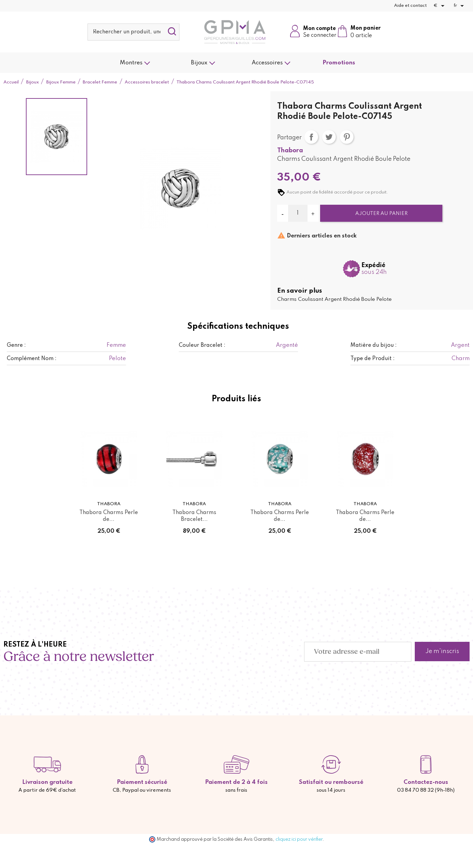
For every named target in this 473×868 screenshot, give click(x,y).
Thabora (290, 151)
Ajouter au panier (381, 214)
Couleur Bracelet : (202, 345)
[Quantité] (298, 213)
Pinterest (347, 137)
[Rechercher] (133, 32)
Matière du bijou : (374, 345)
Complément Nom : (32, 359)
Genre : (16, 345)
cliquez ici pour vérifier (299, 839)
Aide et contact (410, 6)
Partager (311, 137)
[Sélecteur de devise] (440, 6)
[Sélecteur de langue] (460, 6)
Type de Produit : (373, 359)
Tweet (329, 137)
